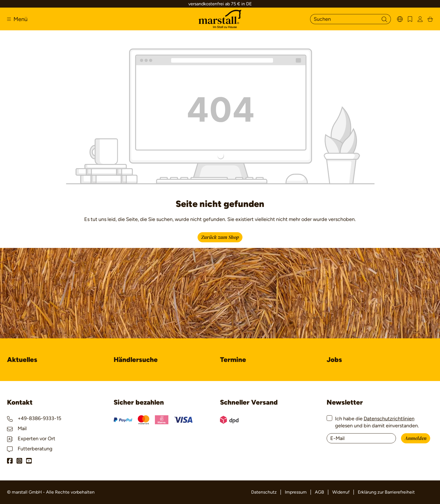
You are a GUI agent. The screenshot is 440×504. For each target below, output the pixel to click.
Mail (17, 428)
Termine (233, 360)
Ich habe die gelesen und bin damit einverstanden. (377, 422)
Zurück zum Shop (220, 237)
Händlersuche (136, 360)
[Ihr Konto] (420, 19)
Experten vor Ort (31, 439)
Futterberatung (30, 449)
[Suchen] (344, 19)
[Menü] (17, 19)
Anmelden (416, 438)
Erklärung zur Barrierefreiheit (386, 492)
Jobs (334, 360)
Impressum (296, 492)
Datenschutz (264, 492)
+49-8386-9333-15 (34, 418)
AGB (319, 492)
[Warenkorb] (430, 19)
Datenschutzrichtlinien (389, 419)
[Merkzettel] (410, 19)
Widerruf (341, 492)
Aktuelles (22, 360)
